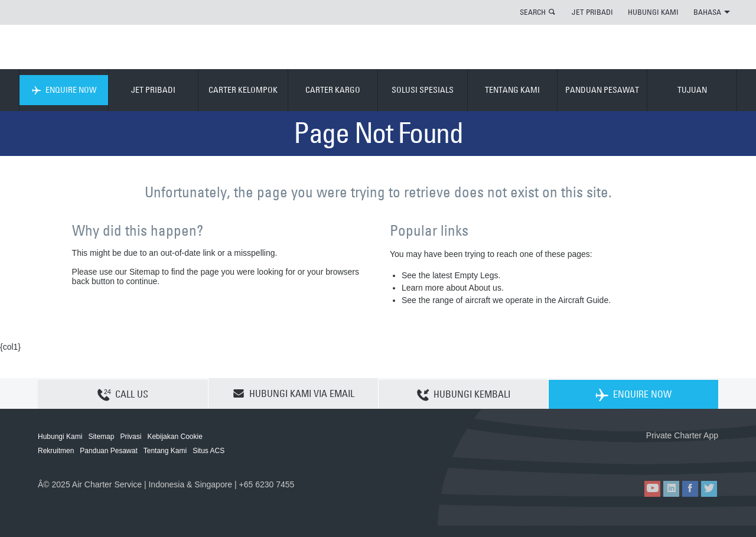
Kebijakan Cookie (175, 437)
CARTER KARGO (333, 90)
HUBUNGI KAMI (653, 12)
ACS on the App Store (640, 455)
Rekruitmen (56, 451)
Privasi (131, 437)
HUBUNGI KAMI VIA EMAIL (294, 393)
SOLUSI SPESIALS (423, 90)
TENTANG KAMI (512, 90)
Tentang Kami (165, 451)
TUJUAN (692, 90)
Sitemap (101, 437)
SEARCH (533, 12)
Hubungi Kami (60, 437)
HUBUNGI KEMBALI (464, 394)
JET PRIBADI (592, 12)
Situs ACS (208, 451)
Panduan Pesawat (108, 451)
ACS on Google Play (693, 455)
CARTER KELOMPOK (243, 90)
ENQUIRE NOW (64, 90)
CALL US (123, 394)
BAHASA (712, 12)
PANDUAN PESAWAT (602, 90)
